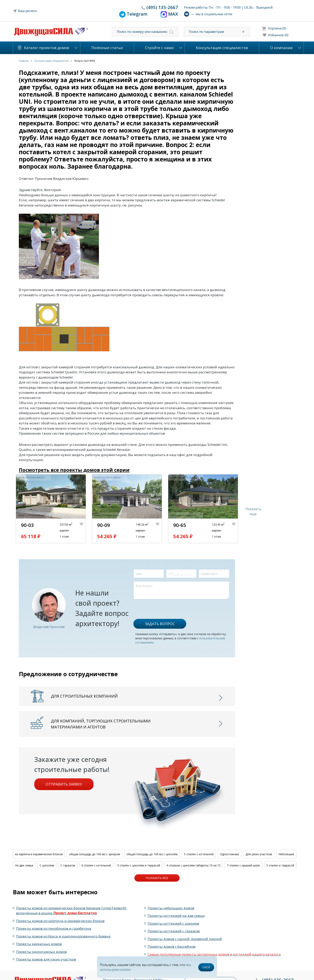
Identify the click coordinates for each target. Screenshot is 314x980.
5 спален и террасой (280, 865)
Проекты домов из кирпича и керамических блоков (60, 921)
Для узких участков (259, 854)
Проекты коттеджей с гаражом (174, 931)
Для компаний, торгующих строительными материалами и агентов (101, 724)
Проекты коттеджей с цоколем (173, 923)
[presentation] (164, 607)
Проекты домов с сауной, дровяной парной (185, 939)
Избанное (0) (278, 35)
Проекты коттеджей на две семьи (176, 916)
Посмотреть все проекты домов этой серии (74, 470)
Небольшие (286, 854)
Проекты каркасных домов (39, 944)
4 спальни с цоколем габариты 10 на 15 (193, 865)
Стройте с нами (159, 48)
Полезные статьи (107, 48)
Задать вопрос (160, 624)
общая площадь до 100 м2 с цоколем (152, 854)
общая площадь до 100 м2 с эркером (95, 854)
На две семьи (24, 865)
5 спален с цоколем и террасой (139, 865)
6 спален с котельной (96, 865)
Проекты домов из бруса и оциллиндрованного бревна (63, 936)
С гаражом (68, 865)
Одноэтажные (229, 854)
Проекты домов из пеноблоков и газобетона (54, 928)
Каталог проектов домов (47, 48)
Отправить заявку (64, 784)
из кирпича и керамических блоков (39, 854)
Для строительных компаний (84, 696)
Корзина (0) (277, 28)
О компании (281, 48)
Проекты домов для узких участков (46, 959)
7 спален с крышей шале (243, 865)
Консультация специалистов (222, 48)
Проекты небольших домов (171, 908)
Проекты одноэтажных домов (41, 952)
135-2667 (162, 7)
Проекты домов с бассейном (172, 946)
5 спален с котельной (199, 854)
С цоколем (47, 865)
